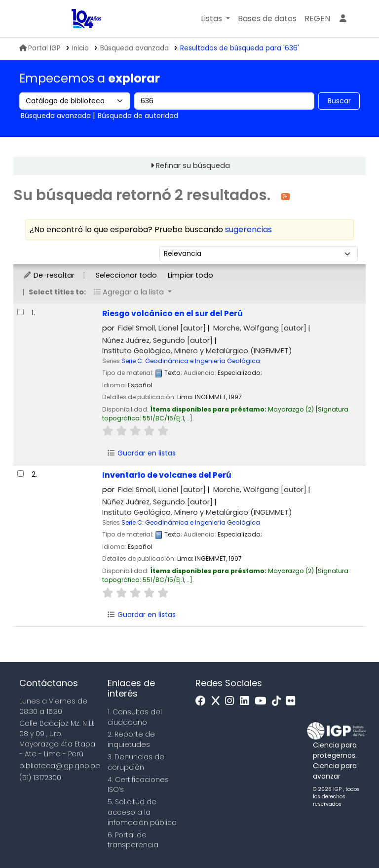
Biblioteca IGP (59, 19)
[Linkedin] (247, 701)
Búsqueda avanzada (134, 48)
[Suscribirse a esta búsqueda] (285, 196)
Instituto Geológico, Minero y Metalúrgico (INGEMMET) (197, 351)
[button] (215, 19)
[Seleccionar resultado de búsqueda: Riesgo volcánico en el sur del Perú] (20, 312)
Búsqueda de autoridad (138, 116)
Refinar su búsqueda (193, 165)
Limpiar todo (190, 275)
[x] (218, 701)
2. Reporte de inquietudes (131, 739)
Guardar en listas (141, 453)
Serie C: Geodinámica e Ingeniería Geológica (191, 361)
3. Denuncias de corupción (136, 762)
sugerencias (248, 229)
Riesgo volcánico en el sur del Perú (172, 313)
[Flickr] (293, 701)
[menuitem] (317, 19)
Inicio (80, 48)
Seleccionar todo (126, 275)
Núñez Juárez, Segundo (157, 340)
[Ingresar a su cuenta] (343, 19)
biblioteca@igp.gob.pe (60, 766)
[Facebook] (203, 701)
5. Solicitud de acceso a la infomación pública (142, 812)
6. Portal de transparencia (133, 840)
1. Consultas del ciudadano (135, 717)
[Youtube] (263, 701)
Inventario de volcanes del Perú (167, 475)
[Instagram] (232, 701)
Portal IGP (40, 48)
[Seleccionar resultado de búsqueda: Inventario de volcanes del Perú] (20, 474)
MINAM (37, 19)
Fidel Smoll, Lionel (162, 328)
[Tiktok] (279, 701)
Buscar (339, 101)
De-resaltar (49, 275)
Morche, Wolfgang (260, 328)
